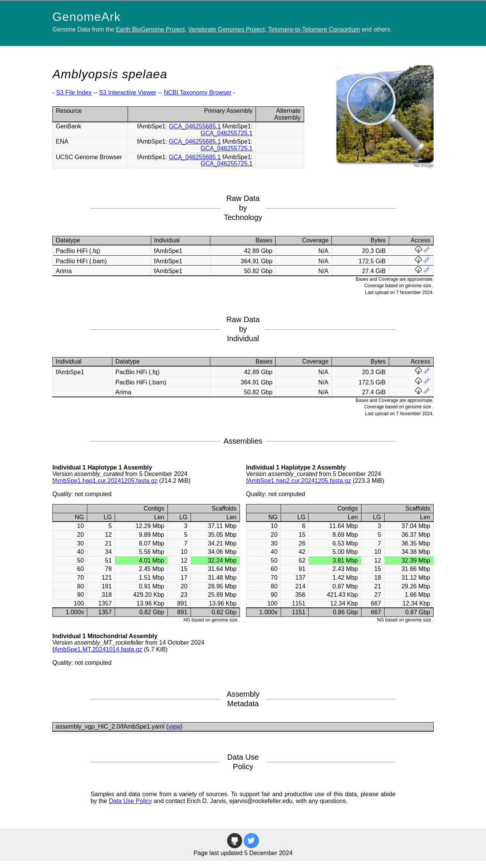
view (174, 726)
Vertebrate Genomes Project (227, 29)
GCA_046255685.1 (195, 126)
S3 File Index (74, 92)
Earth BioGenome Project (150, 29)
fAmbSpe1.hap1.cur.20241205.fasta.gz (105, 481)
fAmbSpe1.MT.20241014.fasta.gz (97, 649)
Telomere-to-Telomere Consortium (314, 29)
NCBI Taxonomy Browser (197, 92)
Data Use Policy (130, 801)
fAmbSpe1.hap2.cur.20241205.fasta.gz (299, 481)
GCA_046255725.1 (226, 133)
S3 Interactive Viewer (128, 92)
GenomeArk (87, 17)
